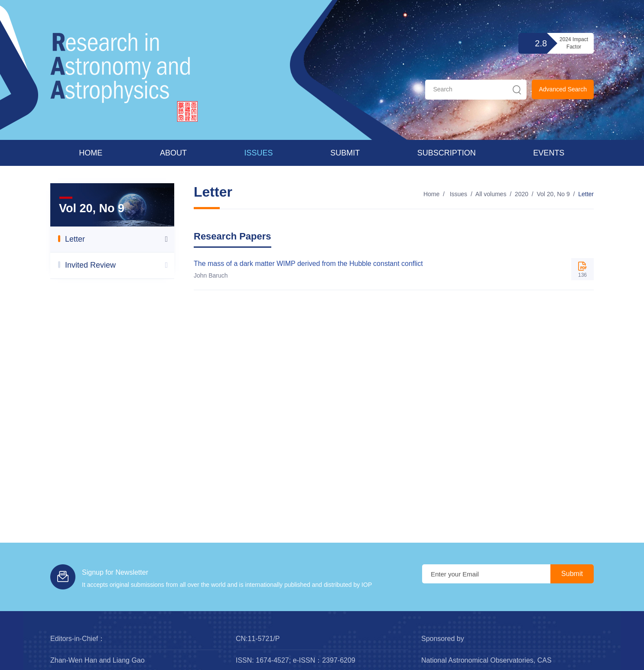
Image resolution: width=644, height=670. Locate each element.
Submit (345, 153)
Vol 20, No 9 (553, 194)
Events (549, 153)
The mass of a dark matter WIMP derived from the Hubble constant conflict (308, 264)
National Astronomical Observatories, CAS (486, 660)
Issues (259, 153)
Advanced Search (563, 89)
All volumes (491, 194)
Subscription (447, 153)
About (173, 153)
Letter (586, 194)
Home (91, 153)
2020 (522, 194)
